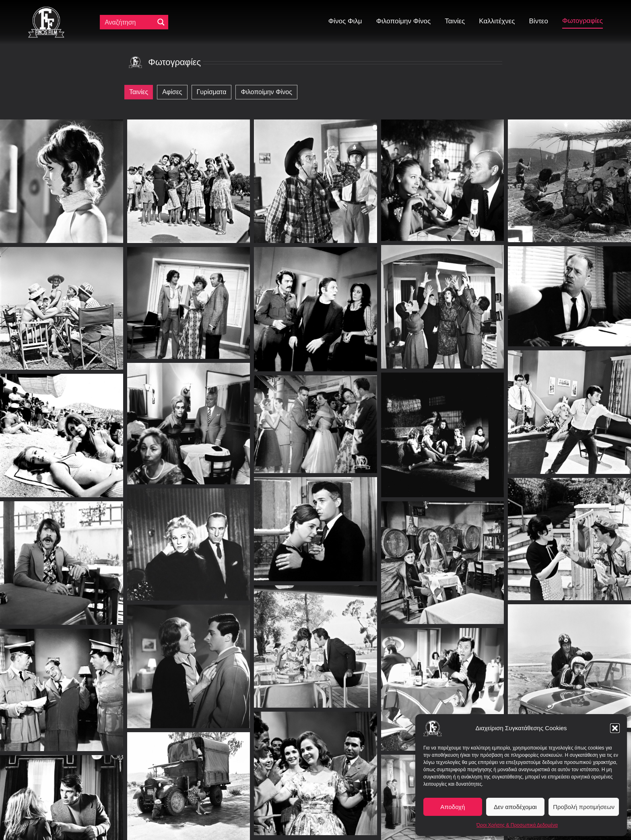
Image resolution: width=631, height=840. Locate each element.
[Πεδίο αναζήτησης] (129, 22)
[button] (615, 728)
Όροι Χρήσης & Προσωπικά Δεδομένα (517, 825)
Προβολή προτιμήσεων (584, 807)
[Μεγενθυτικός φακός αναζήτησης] (161, 22)
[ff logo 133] (46, 10)
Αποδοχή (453, 807)
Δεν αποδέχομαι (515, 807)
